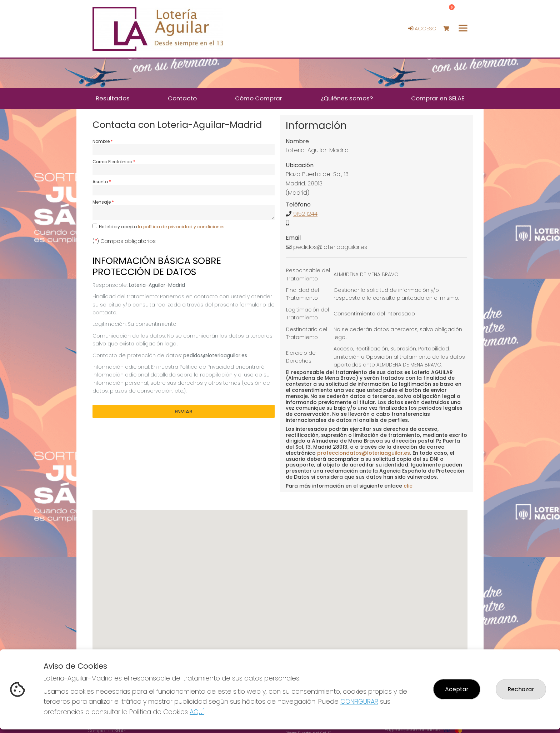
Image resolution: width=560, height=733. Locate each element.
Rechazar (521, 689)
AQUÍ (197, 712)
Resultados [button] (113, 98)
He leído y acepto (162, 227)
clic (408, 486)
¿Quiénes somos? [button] (347, 98)
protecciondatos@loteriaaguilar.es (364, 453)
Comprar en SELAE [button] (438, 98)
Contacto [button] (182, 98)
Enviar (184, 412)
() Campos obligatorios (124, 241)
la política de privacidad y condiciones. (182, 227)
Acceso (422, 29)
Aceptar (457, 689)
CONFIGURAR (359, 701)
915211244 (305, 214)
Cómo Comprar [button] (259, 98)
